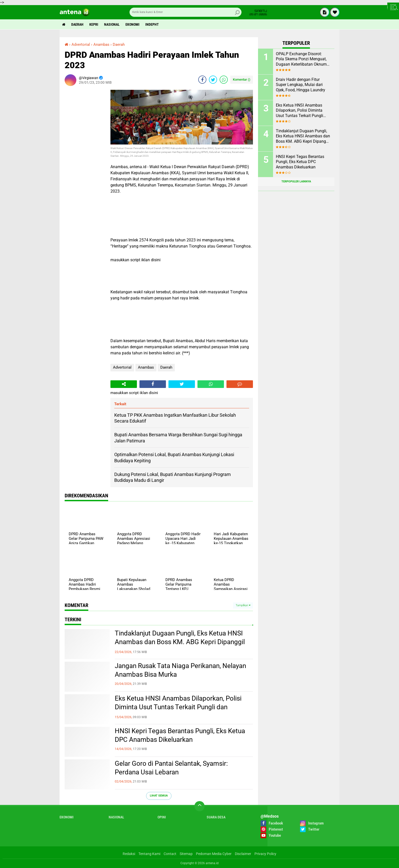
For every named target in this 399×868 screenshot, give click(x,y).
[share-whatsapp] (224, 80)
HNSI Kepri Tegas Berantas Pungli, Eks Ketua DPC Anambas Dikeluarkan (180, 735)
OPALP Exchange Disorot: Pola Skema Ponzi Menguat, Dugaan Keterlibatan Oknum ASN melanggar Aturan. (301, 59)
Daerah (77, 24)
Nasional (112, 24)
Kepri (94, 24)
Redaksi (129, 854)
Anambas (146, 367)
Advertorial (122, 367)
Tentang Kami (149, 854)
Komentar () (242, 79)
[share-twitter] (213, 80)
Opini (162, 817)
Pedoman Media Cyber (214, 854)
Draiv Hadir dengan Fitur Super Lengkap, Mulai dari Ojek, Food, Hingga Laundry (301, 85)
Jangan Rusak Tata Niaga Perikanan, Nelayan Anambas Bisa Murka (180, 670)
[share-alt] (124, 384)
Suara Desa (216, 817)
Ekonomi (132, 24)
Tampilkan (243, 605)
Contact (170, 854)
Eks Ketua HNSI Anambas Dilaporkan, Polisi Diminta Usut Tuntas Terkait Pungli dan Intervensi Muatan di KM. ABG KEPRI (178, 707)
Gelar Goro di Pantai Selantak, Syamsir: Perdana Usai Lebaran (171, 768)
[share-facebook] (202, 80)
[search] (186, 12)
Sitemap (186, 854)
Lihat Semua (159, 796)
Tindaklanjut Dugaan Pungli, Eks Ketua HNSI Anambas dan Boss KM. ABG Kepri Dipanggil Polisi (180, 642)
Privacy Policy (265, 854)
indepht (152, 24)
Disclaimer (243, 854)
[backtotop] (199, 806)
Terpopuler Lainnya (296, 182)
